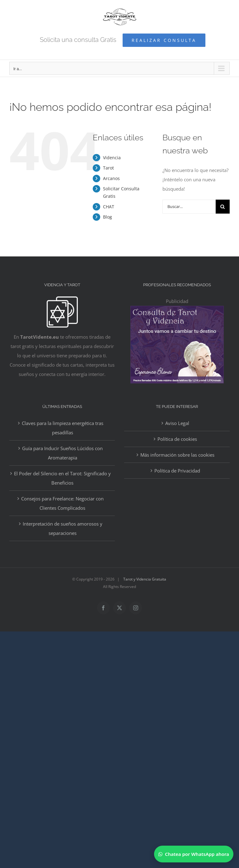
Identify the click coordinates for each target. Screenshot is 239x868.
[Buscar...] (189, 207)
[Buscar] (223, 207)
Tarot (108, 168)
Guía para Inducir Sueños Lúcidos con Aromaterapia (62, 453)
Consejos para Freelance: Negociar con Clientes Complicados (62, 503)
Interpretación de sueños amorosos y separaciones (63, 528)
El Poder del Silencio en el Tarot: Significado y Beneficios (62, 478)
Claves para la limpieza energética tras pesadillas (63, 428)
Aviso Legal (177, 423)
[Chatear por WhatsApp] (194, 854)
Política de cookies (177, 439)
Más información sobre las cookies (177, 455)
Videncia (112, 158)
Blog (108, 217)
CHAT (109, 207)
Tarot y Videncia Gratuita (145, 579)
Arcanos (111, 178)
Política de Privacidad (177, 471)
